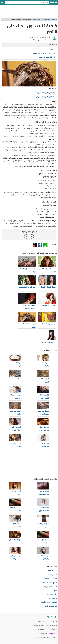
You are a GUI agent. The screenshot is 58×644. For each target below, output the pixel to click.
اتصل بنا (55, 621)
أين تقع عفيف (52, 575)
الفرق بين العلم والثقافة (49, 602)
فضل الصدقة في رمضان (49, 586)
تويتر (35, 245)
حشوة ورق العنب (51, 594)
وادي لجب (54, 590)
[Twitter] (52, 617)
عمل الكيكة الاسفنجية (50, 578)
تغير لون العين (52, 571)
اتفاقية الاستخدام (52, 625)
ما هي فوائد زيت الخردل (49, 582)
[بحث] (48, 2)
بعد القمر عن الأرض (51, 606)
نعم (32, 236)
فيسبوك (40, 245)
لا (26, 236)
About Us (54, 629)
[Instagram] (48, 617)
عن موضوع (41, 621)
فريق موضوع (41, 629)
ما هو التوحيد (53, 598)
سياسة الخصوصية (39, 625)
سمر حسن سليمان (34, 37)
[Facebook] (56, 617)
